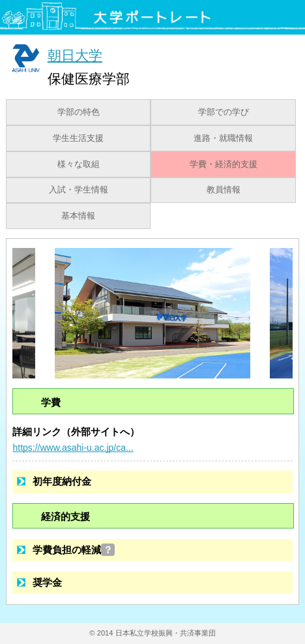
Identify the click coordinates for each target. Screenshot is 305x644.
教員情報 (224, 190)
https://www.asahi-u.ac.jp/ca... (73, 448)
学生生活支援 (78, 138)
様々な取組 (79, 164)
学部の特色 (79, 112)
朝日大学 (75, 55)
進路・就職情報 (223, 138)
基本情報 (78, 216)
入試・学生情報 (79, 190)
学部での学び (224, 112)
